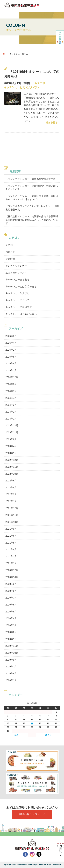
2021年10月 (12, 522)
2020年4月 (11, 618)
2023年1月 (11, 453)
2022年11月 (12, 467)
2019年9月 (11, 660)
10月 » (48, 735)
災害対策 (10, 259)
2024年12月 (12, 377)
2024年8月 (11, 384)
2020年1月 (11, 639)
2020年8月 (11, 591)
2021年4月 (11, 549)
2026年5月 (11, 336)
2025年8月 (11, 357)
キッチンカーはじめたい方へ (22, 87)
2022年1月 (11, 501)
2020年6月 (11, 605)
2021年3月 (11, 556)
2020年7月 (11, 598)
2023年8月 (11, 439)
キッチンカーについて (17, 300)
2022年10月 (12, 474)
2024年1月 (11, 419)
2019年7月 (11, 667)
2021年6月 (11, 536)
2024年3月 (11, 405)
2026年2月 (11, 350)
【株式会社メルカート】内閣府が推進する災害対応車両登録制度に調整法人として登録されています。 (32, 220)
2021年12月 (12, 508)
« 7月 (16, 735)
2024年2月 (11, 412)
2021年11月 (12, 515)
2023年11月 (12, 432)
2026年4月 (11, 343)
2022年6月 (11, 481)
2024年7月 (11, 391)
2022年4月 (11, 488)
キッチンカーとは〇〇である (21, 286)
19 (32, 723)
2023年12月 (12, 425)
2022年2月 (11, 494)
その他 (9, 245)
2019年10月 (12, 653)
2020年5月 (11, 612)
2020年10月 (12, 577)
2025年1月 (11, 370)
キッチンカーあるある (17, 279)
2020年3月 (11, 625)
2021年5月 (11, 543)
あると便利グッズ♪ (16, 273)
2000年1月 (11, 680)
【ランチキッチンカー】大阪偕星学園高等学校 (31, 179)
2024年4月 (11, 398)
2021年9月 (11, 529)
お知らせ (10, 252)
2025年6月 (11, 363)
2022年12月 (12, 460)
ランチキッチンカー (16, 266)
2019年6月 (11, 674)
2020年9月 (11, 584)
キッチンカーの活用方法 (19, 307)
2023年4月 (11, 446)
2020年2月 (11, 632)
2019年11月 (12, 646)
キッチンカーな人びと (17, 293)
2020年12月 (12, 570)
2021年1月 (11, 563)
